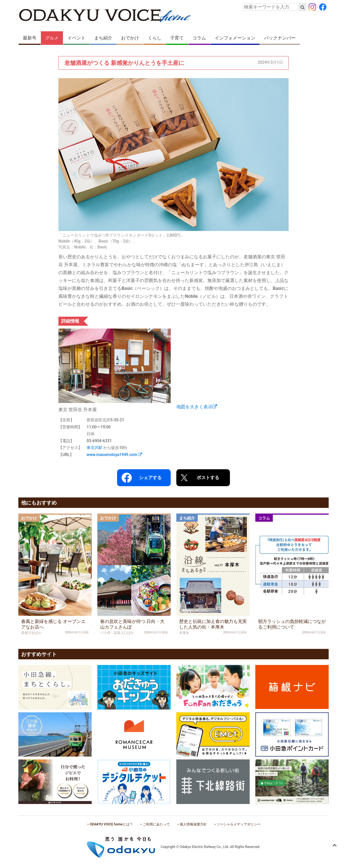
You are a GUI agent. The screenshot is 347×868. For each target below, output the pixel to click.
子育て (177, 38)
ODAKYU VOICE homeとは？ (111, 824)
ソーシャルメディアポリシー (239, 824)
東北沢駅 (95, 448)
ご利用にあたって (156, 824)
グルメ (52, 38)
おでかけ (130, 38)
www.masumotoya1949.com (114, 455)
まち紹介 (103, 38)
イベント (76, 38)
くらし (155, 38)
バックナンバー (280, 38)
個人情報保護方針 (193, 824)
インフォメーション (235, 38)
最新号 (30, 38)
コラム (199, 38)
